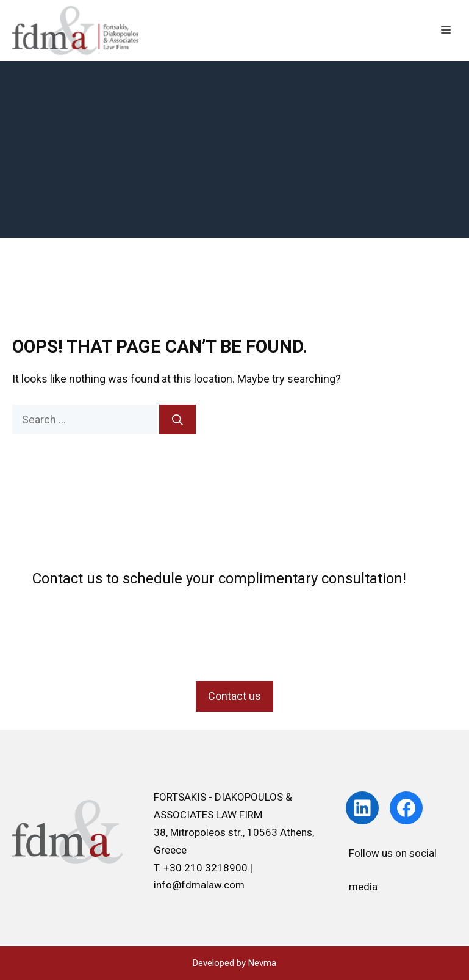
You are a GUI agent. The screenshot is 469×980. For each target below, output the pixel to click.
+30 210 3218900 (207, 868)
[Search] (177, 420)
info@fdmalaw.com (199, 885)
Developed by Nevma (234, 963)
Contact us (234, 696)
